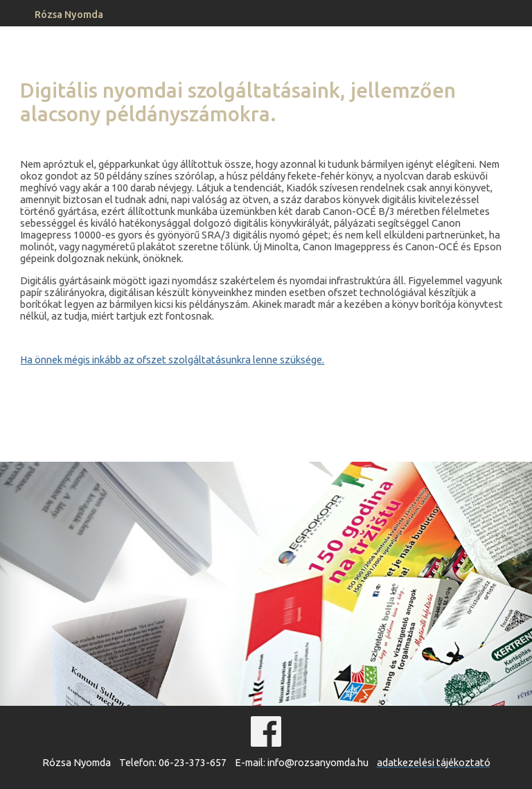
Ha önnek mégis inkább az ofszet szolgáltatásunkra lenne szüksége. (172, 359)
